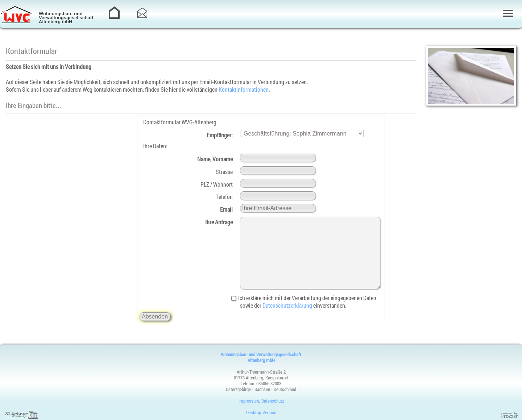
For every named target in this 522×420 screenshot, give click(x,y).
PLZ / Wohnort (217, 184)
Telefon (224, 197)
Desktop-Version (261, 412)
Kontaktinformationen (244, 89)
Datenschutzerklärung (287, 305)
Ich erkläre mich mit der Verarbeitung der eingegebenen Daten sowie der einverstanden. (308, 302)
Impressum (249, 401)
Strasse (224, 172)
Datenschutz (273, 401)
